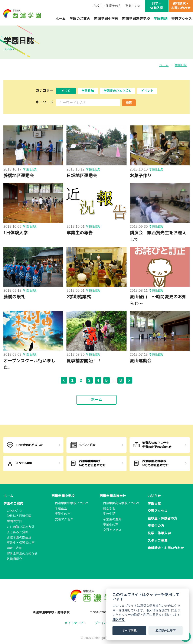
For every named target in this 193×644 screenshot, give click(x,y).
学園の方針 (14, 521)
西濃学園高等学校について (122, 503)
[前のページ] (64, 380)
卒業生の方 (133, 6)
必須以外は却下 (166, 630)
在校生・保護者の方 (107, 6)
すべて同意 (129, 630)
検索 (129, 103)
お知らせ (154, 496)
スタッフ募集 (158, 541)
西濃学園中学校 (106, 19)
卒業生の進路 (112, 519)
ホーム (60, 19)
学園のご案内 (80, 19)
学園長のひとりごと (118, 91)
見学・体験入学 (157, 6)
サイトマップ (75, 623)
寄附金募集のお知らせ (22, 553)
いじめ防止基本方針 (21, 527)
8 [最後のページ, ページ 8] (121, 380)
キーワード (45, 102)
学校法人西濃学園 (19, 516)
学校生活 (61, 508)
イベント (147, 91)
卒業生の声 (63, 514)
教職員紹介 (14, 559)
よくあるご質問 (18, 532)
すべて (66, 91)
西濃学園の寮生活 (19, 537)
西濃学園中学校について (72, 503)
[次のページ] (129, 380)
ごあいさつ (14, 510)
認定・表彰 (14, 548)
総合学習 (109, 508)
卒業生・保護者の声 (21, 543)
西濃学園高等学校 (136, 19)
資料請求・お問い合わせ (181, 6)
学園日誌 (161, 19)
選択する (119, 619)
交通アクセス (182, 19)
